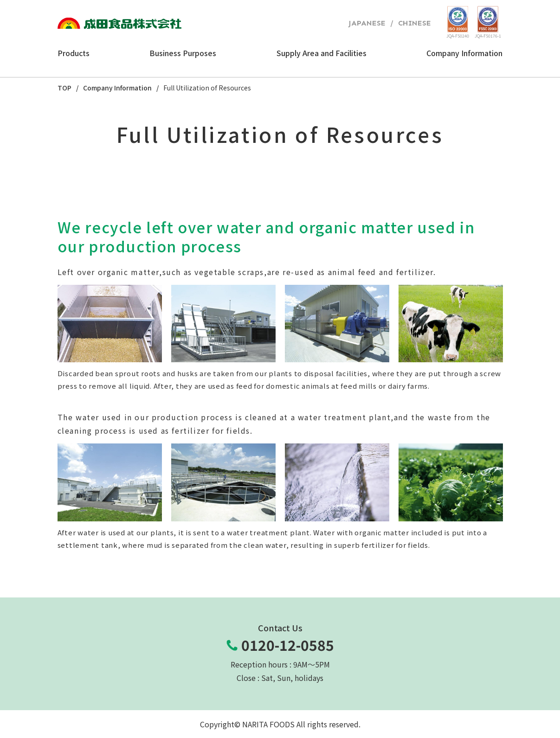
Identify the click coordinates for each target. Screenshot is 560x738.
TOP (64, 88)
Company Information (117, 88)
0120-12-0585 (288, 645)
